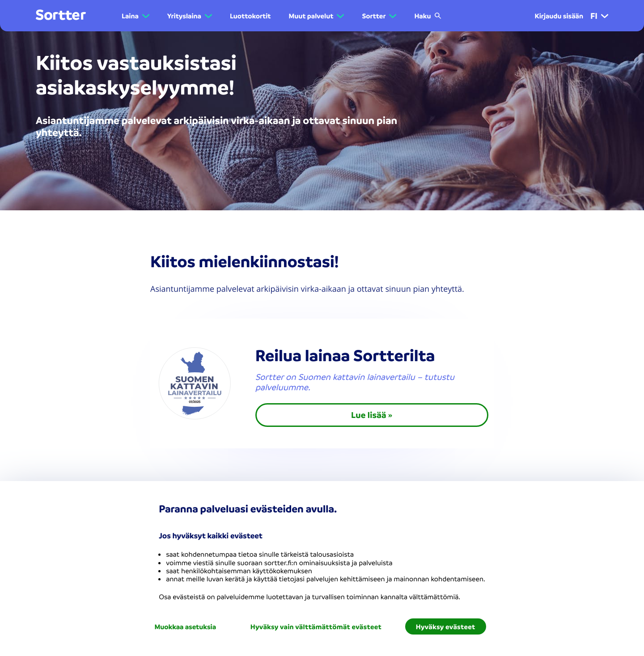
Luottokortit (250, 16)
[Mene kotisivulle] (61, 15)
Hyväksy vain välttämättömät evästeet (316, 626)
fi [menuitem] (599, 16)
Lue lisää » (372, 415)
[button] (605, 16)
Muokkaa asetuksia (185, 626)
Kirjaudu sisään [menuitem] (559, 16)
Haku (428, 16)
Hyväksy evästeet (446, 626)
